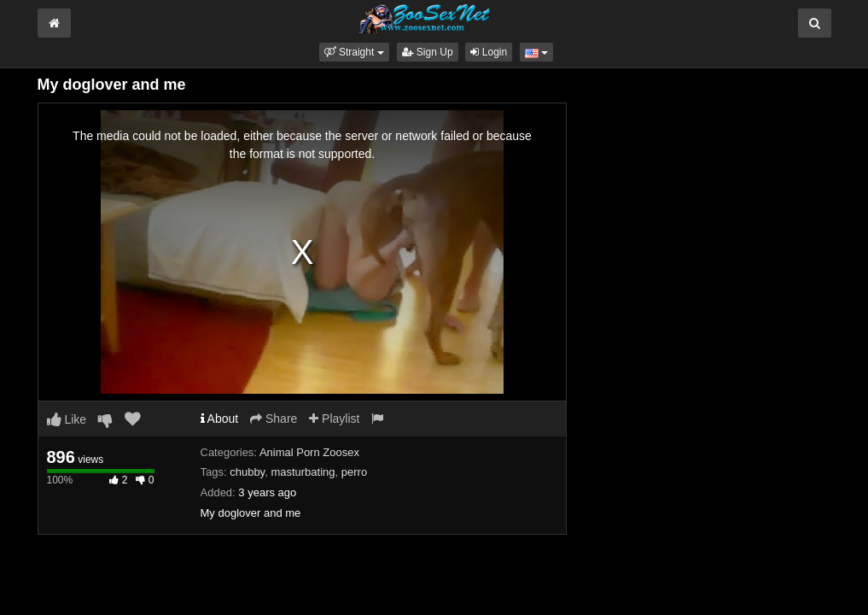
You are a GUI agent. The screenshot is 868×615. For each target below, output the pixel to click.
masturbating (303, 472)
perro (354, 472)
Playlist (334, 419)
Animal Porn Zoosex (309, 452)
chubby (247, 472)
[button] (354, 52)
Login (489, 52)
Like (67, 419)
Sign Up (428, 52)
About (220, 419)
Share (274, 419)
